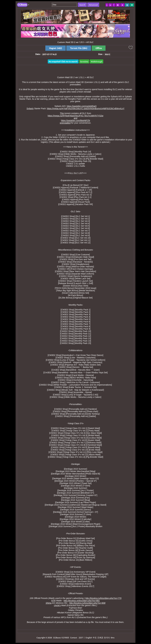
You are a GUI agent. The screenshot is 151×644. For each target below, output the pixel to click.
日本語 (100, 637)
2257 (81, 637)
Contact (74, 637)
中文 (95, 637)
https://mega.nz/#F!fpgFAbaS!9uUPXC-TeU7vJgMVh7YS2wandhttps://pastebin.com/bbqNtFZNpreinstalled (76, 119)
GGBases (57, 637)
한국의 (107, 637)
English (89, 637)
